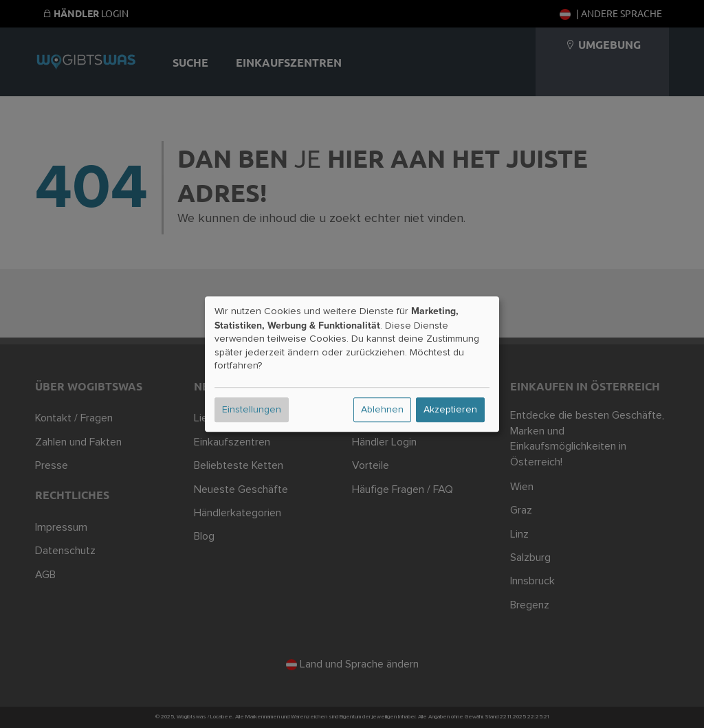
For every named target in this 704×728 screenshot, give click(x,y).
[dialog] (352, 364)
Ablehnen (382, 410)
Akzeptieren (450, 410)
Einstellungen (252, 410)
